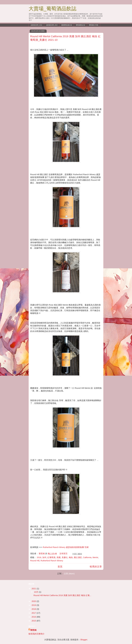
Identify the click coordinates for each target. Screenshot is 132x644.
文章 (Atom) (69, 574)
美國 (58, 557)
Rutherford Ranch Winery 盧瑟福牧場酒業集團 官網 (65, 547)
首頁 (60, 567)
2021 (34, 589)
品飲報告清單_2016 (36, 25)
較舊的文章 (96, 567)
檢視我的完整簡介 (36, 634)
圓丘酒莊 (78, 557)
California (87, 557)
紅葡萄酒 (51, 557)
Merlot (95, 557)
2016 (34, 617)
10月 (36, 592)
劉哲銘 (33, 630)
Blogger (84, 640)
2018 (39, 557)
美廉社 (65, 557)
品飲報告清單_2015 (52, 25)
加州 (44, 557)
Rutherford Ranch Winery (52, 561)
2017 (34, 613)
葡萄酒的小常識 (94, 25)
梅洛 (71, 557)
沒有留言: (64, 554)
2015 (34, 621)
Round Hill (35, 561)
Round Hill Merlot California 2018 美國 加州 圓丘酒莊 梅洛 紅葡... (62, 595)
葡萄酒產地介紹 (80, 25)
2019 (34, 605)
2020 (34, 601)
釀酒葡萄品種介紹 (67, 25)
